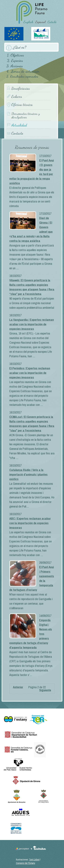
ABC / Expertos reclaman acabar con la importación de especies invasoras (30, 523)
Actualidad (19, 125)
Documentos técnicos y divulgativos (26, 116)
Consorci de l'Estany (26, 863)
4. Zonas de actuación (23, 71)
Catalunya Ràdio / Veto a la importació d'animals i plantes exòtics (28, 475)
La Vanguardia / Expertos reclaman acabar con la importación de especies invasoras (32, 324)
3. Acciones (15, 66)
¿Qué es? (20, 47)
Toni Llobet (34, 860)
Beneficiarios (21, 88)
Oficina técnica (22, 105)
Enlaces (17, 97)
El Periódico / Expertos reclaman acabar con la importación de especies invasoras (30, 373)
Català (52, 22)
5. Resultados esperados (22, 76)
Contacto (17, 133)
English (28, 22)
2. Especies (15, 60)
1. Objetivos (15, 55)
